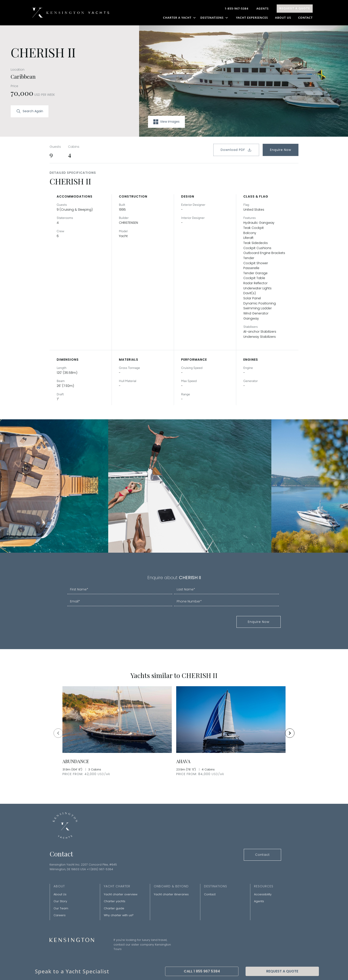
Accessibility (263, 894)
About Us (283, 18)
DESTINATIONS (215, 18)
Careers (60, 915)
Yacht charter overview (121, 894)
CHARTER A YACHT (180, 18)
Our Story (60, 901)
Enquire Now (281, 150)
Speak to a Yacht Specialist (72, 971)
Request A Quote (295, 8)
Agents (263, 8)
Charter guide (114, 908)
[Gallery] (174, 733)
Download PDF (236, 150)
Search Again (30, 111)
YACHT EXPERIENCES (252, 18)
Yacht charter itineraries (171, 894)
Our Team (61, 908)
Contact (305, 18)
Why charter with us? (119, 915)
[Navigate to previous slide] (58, 733)
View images (166, 122)
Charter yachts (115, 901)
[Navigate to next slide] (290, 733)
